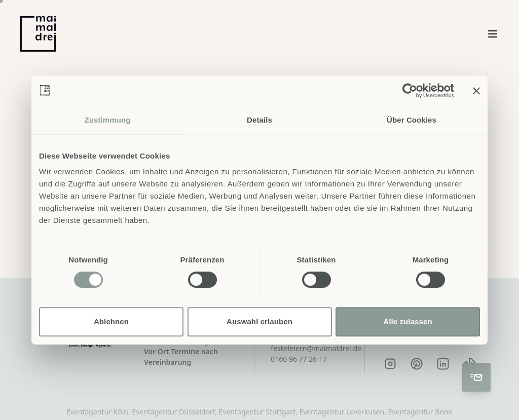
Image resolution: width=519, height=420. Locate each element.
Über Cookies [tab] (412, 120)
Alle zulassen (407, 321)
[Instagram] (390, 364)
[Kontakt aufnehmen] (476, 377)
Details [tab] (259, 120)
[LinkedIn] (443, 364)
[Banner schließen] (476, 91)
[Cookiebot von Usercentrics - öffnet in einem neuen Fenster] (410, 91)
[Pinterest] (417, 364)
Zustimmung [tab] (108, 120)
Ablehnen (111, 321)
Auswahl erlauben (259, 321)
